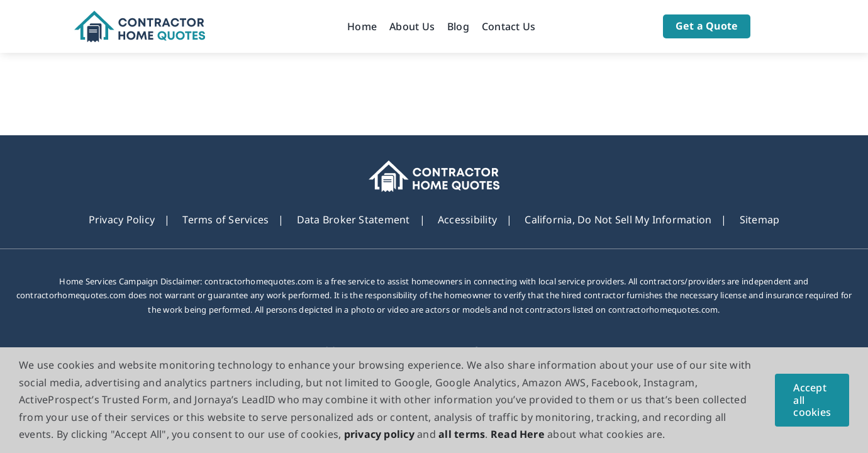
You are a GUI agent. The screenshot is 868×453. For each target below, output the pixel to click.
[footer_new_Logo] (434, 165)
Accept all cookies (812, 400)
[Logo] (140, 16)
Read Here (518, 434)
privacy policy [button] (379, 434)
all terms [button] (462, 434)
